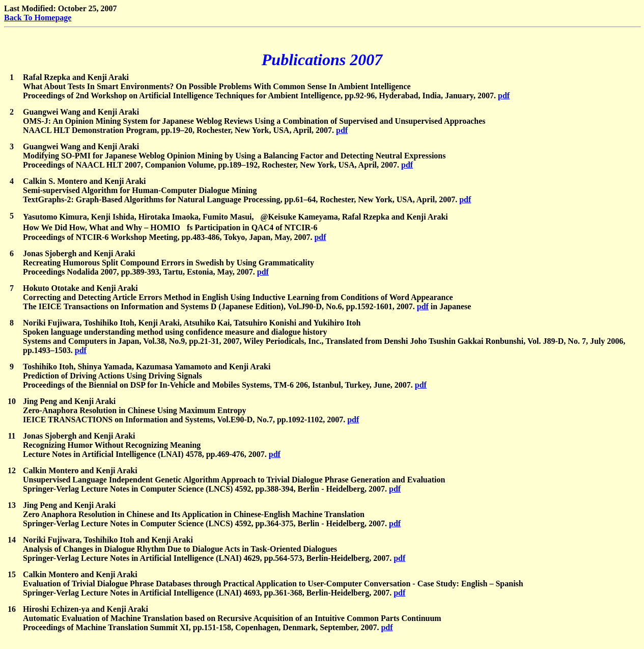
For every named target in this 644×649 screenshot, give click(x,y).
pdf (504, 96)
